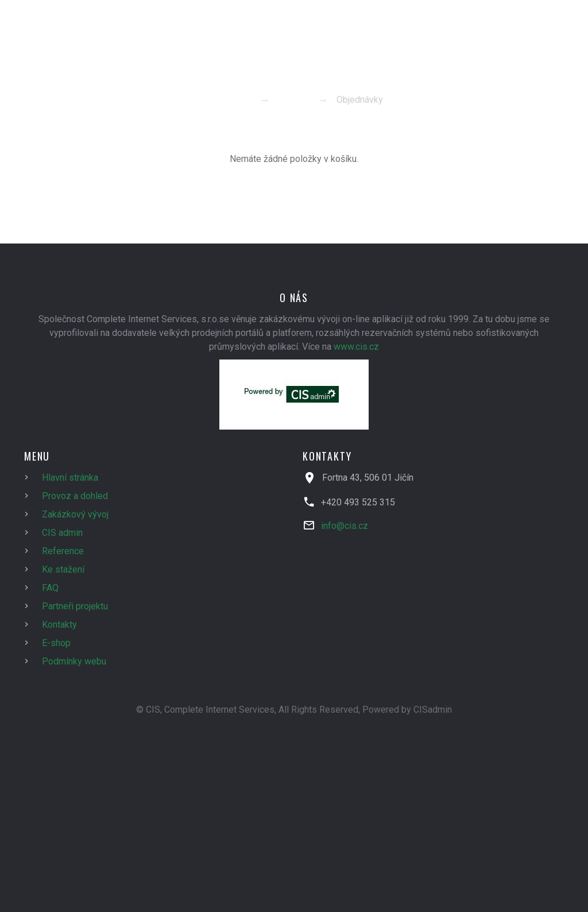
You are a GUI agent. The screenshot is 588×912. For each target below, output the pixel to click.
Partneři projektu (75, 606)
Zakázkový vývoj (75, 514)
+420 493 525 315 (358, 502)
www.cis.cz (356, 347)
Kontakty (59, 625)
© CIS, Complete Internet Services (205, 710)
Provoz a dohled (75, 496)
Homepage (227, 100)
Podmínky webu (74, 661)
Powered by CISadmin (407, 710)
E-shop (293, 100)
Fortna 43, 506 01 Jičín (368, 478)
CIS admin (62, 533)
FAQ (50, 588)
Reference (63, 551)
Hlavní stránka (70, 478)
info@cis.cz (345, 526)
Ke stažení (63, 569)
